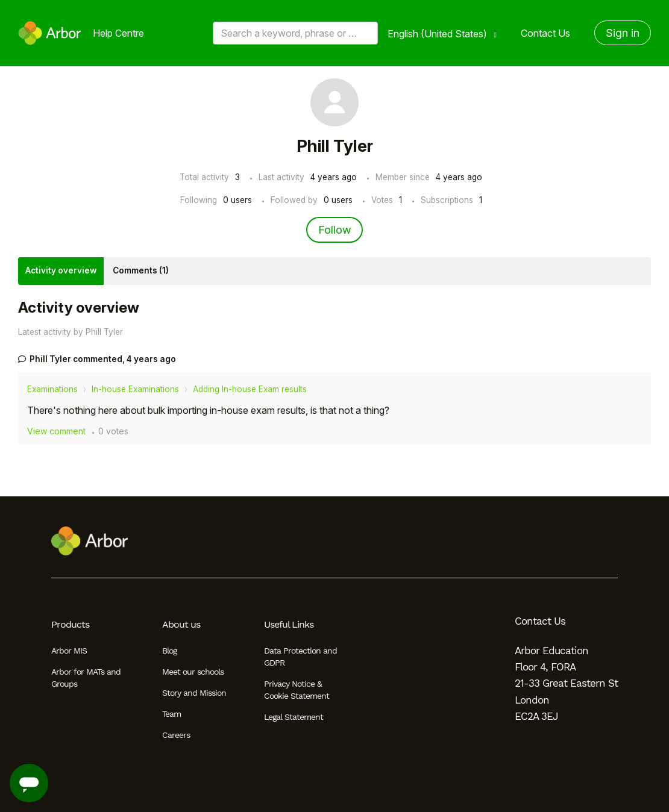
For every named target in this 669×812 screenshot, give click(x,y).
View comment (56, 431)
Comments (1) (141, 270)
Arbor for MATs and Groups (86, 678)
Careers (176, 735)
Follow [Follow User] (334, 230)
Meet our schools (193, 672)
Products (70, 624)
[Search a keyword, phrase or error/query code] (295, 33)
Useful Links (289, 624)
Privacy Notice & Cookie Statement (297, 690)
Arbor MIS (69, 651)
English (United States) (438, 34)
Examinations (52, 389)
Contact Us (545, 33)
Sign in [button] (623, 33)
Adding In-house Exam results (250, 389)
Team (171, 714)
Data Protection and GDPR (300, 657)
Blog (169, 651)
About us (181, 624)
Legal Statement (294, 717)
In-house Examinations (135, 389)
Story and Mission (194, 693)
